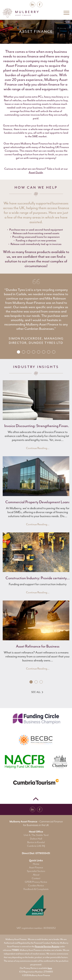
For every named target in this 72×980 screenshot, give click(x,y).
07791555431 (43, 853)
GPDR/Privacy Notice (36, 882)
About (36, 875)
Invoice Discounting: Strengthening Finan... (38, 426)
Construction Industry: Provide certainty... (38, 578)
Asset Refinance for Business (38, 646)
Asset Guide (36, 172)
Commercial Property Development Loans (38, 502)
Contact (36, 878)
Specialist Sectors (36, 871)
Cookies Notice (36, 886)
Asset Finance (36, 868)
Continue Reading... (38, 448)
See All (37, 692)
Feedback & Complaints (36, 889)
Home (36, 864)
